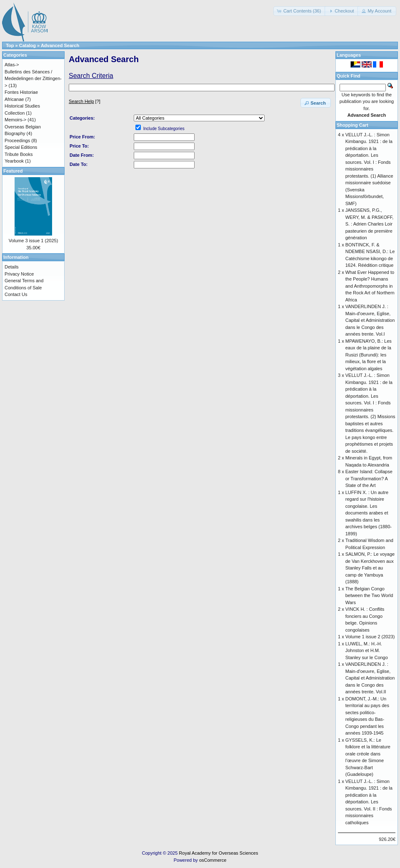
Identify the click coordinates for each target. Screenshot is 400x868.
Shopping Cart (352, 125)
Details (12, 267)
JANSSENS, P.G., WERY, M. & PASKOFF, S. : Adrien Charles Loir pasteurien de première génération (370, 224)
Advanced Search (60, 45)
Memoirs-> (15, 120)
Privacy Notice (19, 274)
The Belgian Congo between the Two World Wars (369, 596)
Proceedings (17, 140)
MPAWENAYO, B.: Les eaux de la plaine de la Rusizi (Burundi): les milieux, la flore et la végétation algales (369, 355)
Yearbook (14, 161)
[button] (300, 11)
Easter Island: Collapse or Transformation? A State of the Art (369, 478)
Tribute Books (19, 154)
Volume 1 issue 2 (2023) (370, 637)
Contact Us (16, 294)
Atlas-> (12, 65)
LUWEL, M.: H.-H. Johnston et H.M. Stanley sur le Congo (367, 651)
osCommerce (213, 860)
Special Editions (21, 147)
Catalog (27, 45)
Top (10, 45)
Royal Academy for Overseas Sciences (218, 853)
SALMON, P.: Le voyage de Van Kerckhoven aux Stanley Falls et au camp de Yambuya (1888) (370, 568)
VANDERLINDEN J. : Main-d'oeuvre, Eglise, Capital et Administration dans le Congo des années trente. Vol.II (370, 678)
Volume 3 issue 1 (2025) (34, 241)
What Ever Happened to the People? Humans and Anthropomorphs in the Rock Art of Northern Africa (370, 286)
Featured (13, 171)
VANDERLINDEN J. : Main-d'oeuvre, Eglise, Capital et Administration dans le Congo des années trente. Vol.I (370, 320)
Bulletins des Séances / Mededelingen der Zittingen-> (33, 79)
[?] (85, 101)
